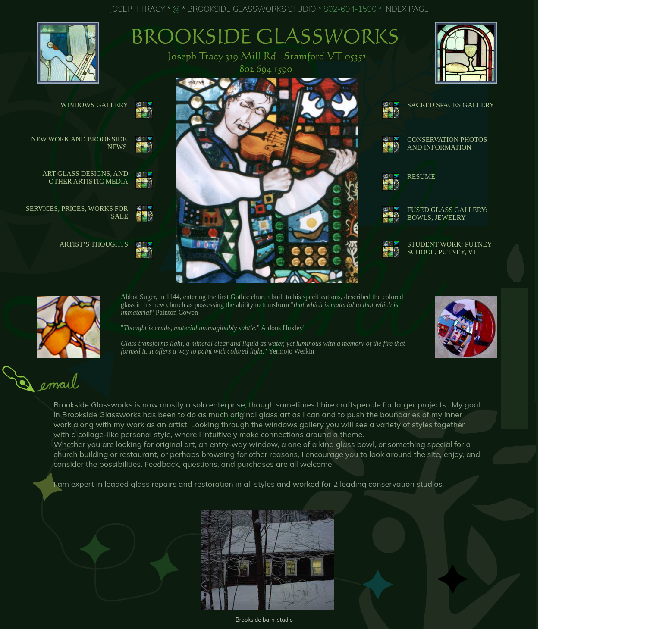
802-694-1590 (350, 9)
